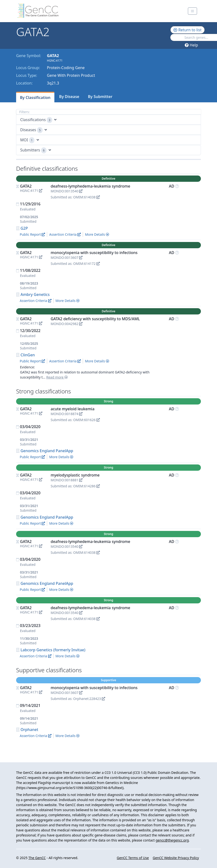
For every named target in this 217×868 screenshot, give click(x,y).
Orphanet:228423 (89, 699)
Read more (57, 377)
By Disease (69, 97)
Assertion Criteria (65, 234)
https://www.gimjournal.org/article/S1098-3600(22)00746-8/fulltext (70, 788)
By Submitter (100, 97)
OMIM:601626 (86, 420)
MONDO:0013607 (67, 258)
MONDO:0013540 (67, 191)
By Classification (35, 98)
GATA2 (26, 186)
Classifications (38, 120)
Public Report (32, 234)
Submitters (36, 150)
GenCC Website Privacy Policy (176, 858)
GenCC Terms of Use (133, 858)
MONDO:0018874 (67, 414)
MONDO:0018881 (67, 480)
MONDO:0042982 (67, 324)
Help (191, 45)
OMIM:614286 (86, 486)
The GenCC (37, 858)
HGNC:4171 (31, 191)
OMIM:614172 (86, 264)
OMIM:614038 (86, 197)
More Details (97, 234)
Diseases (34, 130)
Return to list (188, 30)
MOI (30, 140)
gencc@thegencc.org (172, 840)
